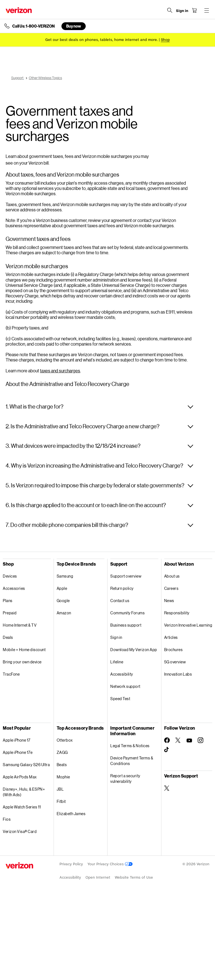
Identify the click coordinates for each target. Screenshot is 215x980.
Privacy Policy (71, 864)
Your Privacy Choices (110, 864)
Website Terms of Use (134, 877)
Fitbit (61, 801)
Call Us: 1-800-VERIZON (34, 26)
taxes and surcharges (60, 371)
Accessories (14, 588)
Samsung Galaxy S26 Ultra (26, 765)
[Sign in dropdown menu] (182, 11)
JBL (60, 789)
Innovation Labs (178, 674)
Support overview (126, 576)
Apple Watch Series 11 (22, 807)
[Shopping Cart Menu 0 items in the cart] (194, 10)
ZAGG (62, 752)
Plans (8, 601)
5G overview (175, 662)
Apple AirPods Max (20, 777)
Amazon (64, 613)
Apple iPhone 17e (18, 752)
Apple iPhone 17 (17, 740)
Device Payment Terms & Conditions (132, 761)
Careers (171, 588)
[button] (100, 407)
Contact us (120, 601)
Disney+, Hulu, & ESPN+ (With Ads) (24, 792)
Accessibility (122, 674)
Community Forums (127, 613)
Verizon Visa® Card (20, 831)
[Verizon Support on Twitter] (167, 788)
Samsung (65, 576)
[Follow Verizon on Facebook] (167, 740)
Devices (10, 576)
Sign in (116, 637)
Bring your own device (22, 662)
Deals (8, 637)
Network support (125, 686)
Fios (7, 819)
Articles (171, 637)
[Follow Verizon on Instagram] (200, 740)
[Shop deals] (165, 40)
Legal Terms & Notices (130, 746)
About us (172, 576)
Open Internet (98, 877)
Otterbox (65, 740)
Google (63, 601)
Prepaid (10, 613)
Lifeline (117, 662)
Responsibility (177, 613)
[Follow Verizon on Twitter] (178, 740)
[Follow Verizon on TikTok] (167, 750)
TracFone (11, 674)
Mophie (63, 777)
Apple (62, 588)
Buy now (74, 26)
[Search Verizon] (170, 10)
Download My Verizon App (134, 650)
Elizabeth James (71, 814)
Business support (126, 625)
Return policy (122, 588)
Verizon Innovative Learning (188, 625)
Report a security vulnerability (125, 779)
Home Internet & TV (20, 625)
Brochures (174, 650)
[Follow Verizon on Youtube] (189, 741)
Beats (62, 765)
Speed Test (120, 699)
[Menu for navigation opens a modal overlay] (207, 10)
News (169, 601)
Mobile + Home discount (24, 650)
